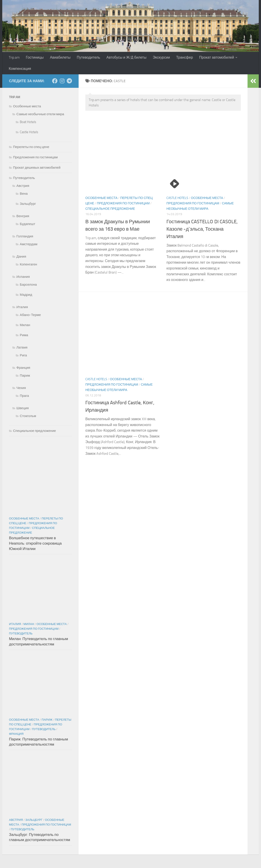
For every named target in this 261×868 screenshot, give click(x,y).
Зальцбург (28, 204)
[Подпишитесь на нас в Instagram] (62, 81)
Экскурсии (161, 57)
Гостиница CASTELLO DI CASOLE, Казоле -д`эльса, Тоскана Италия (202, 229)
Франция (23, 368)
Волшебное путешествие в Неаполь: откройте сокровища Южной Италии (35, 543)
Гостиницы (35, 57)
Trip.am (14, 57)
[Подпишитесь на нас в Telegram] (69, 81)
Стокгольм (28, 416)
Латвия (22, 347)
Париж (25, 375)
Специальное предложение (110, 209)
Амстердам (29, 244)
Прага (24, 396)
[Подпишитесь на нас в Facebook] (55, 81)
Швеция (23, 408)
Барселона (28, 285)
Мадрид (26, 295)
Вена (24, 194)
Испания (23, 277)
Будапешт (28, 224)
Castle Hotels (177, 198)
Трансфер (184, 57)
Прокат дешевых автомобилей (37, 168)
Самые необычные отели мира (40, 114)
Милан (25, 325)
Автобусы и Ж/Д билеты (126, 57)
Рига (23, 355)
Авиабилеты (60, 57)
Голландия (25, 236)
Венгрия (23, 216)
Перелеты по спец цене (31, 147)
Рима (24, 335)
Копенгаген (28, 264)
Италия (22, 307)
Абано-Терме (30, 315)
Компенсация (20, 69)
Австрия (23, 186)
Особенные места (101, 198)
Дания (21, 256)
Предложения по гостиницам (123, 203)
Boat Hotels (28, 122)
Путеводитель (88, 57)
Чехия (21, 388)
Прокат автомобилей (217, 57)
